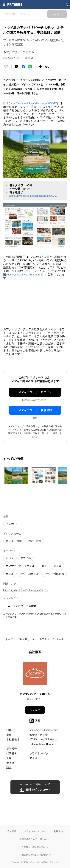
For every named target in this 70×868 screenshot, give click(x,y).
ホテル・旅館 (14, 541)
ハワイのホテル (30, 574)
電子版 (57, 566)
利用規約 (58, 831)
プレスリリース (26, 639)
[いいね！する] (6, 67)
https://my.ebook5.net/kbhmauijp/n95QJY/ (33, 196)
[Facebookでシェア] (23, 67)
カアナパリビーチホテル (20, 566)
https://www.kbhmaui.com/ (44, 730)
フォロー (35, 710)
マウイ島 (26, 558)
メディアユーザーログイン (35, 392)
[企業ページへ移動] (35, 674)
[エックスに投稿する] (17, 67)
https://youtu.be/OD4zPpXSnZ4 (24, 275)
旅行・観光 (35, 541)
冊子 (44, 566)
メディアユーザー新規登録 (35, 410)
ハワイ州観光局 (55, 574)
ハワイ (10, 558)
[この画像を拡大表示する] (16, 476)
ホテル (10, 574)
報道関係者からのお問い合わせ (35, 839)
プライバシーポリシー (35, 831)
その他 (10, 524)
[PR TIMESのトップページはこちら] (15, 4)
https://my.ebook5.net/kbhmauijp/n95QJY (33, 103)
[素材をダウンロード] (41, 67)
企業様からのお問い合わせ (35, 847)
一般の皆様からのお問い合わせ (35, 855)
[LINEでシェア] (30, 67)
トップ (9, 639)
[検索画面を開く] (66, 4)
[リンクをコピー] (47, 67)
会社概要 (12, 831)
